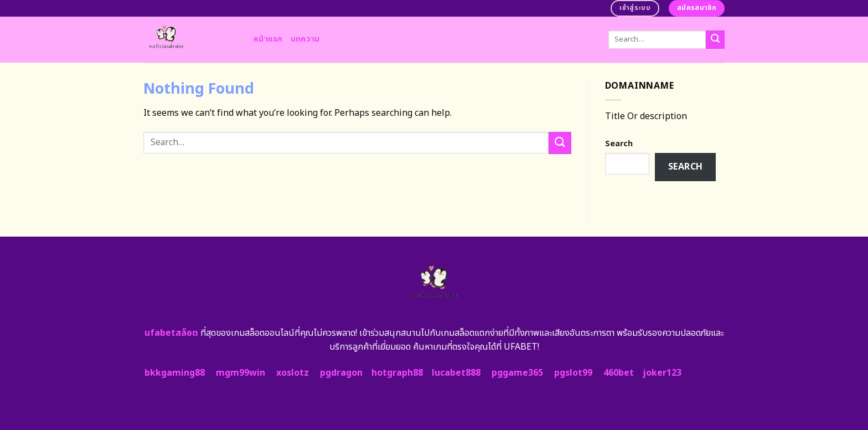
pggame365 (517, 373)
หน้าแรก (268, 39)
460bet (619, 373)
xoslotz (293, 373)
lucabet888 (456, 373)
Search (619, 144)
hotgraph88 (397, 373)
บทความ (305, 39)
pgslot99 (573, 373)
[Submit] (715, 40)
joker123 (662, 373)
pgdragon (341, 373)
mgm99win (241, 373)
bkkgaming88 (175, 373)
